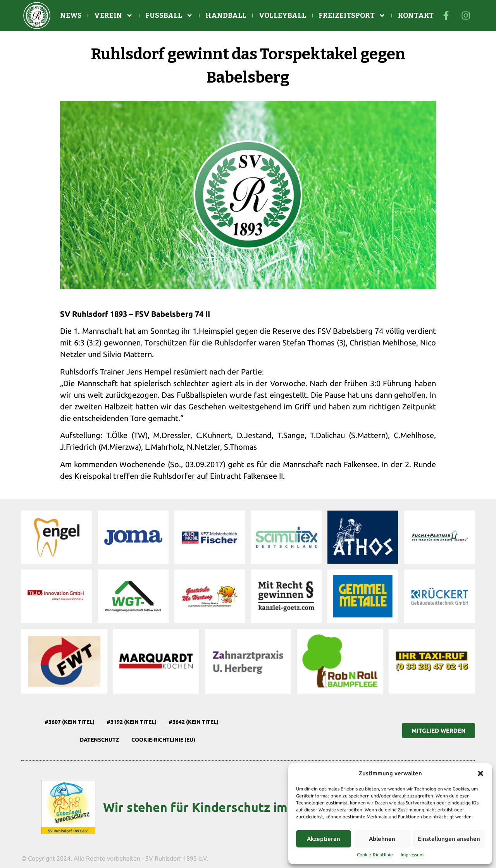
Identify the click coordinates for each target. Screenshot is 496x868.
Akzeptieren (324, 839)
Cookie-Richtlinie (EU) (163, 740)
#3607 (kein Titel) (70, 722)
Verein (114, 16)
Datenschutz (100, 740)
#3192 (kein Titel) (132, 722)
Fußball (169, 16)
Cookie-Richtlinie (375, 855)
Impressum (412, 855)
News (71, 16)
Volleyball (282, 16)
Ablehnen (382, 839)
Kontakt (416, 16)
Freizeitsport (352, 16)
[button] (480, 773)
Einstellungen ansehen (449, 839)
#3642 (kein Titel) (194, 722)
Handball (226, 16)
